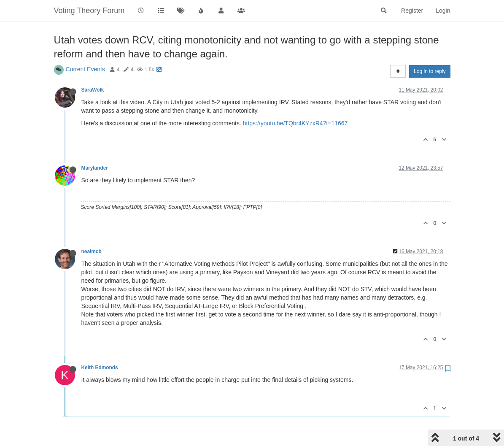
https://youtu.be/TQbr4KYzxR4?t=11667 (295, 123)
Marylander (95, 168)
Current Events (85, 69)
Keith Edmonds (100, 368)
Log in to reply (430, 71)
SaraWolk (93, 90)
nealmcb (92, 251)
